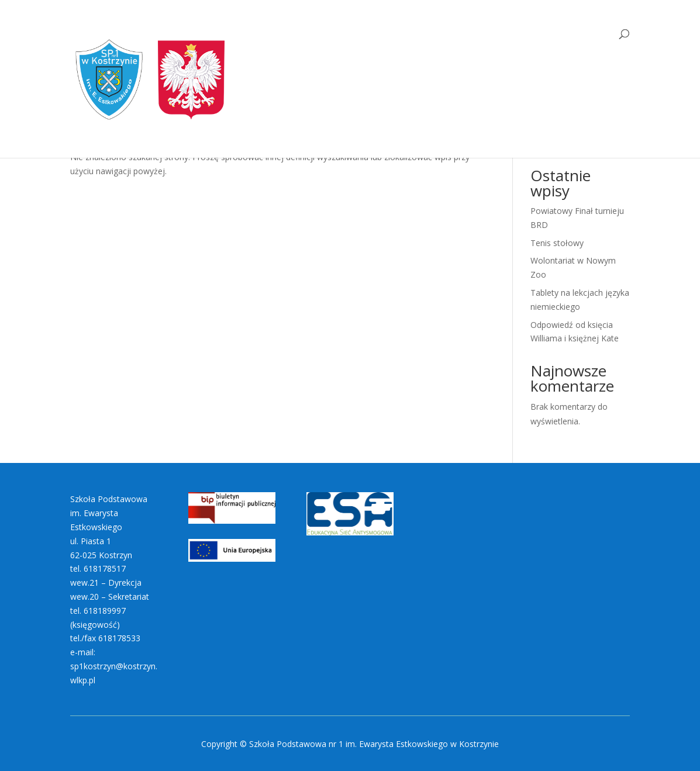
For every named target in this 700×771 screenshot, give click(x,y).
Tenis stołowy (557, 243)
